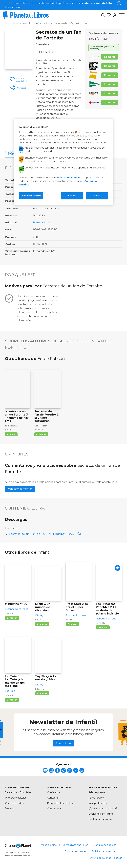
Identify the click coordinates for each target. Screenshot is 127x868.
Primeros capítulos (16, 798)
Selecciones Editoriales (18, 792)
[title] (45, 770)
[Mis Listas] (108, 15)
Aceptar (97, 196)
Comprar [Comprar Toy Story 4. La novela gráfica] (42, 693)
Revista (9, 808)
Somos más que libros (75, 845)
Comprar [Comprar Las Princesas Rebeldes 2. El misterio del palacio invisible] (103, 627)
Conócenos (54, 792)
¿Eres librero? (96, 798)
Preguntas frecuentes (60, 803)
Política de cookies (75, 851)
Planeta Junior (42, 222)
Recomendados (14, 803)
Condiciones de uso (105, 845)
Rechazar (72, 196)
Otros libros (109, 153)
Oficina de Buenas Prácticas (106, 858)
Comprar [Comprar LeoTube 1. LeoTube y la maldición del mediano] (12, 700)
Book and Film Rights (101, 814)
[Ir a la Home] (6, 23)
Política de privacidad (104, 851)
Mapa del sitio (49, 845)
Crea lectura (54, 808)
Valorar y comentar (20, 489)
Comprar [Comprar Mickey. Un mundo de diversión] (42, 624)
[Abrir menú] (122, 15)
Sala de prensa (97, 792)
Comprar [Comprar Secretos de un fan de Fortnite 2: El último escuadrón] (41, 434)
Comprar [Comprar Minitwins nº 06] (12, 618)
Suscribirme (63, 743)
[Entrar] (114, 15)
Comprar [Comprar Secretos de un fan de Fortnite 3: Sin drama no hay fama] (11, 434)
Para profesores (97, 803)
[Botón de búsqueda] (103, 15)
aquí (18, 7)
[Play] (117, 569)
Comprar (110, 57)
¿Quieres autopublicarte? (103, 808)
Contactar (53, 798)
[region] (63, 162)
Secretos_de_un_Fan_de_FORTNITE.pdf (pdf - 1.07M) (45, 534)
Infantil (8, 430)
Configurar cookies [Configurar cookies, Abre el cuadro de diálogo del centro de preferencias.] (31, 195)
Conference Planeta (100, 819)
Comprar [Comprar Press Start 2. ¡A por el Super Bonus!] (73, 624)
